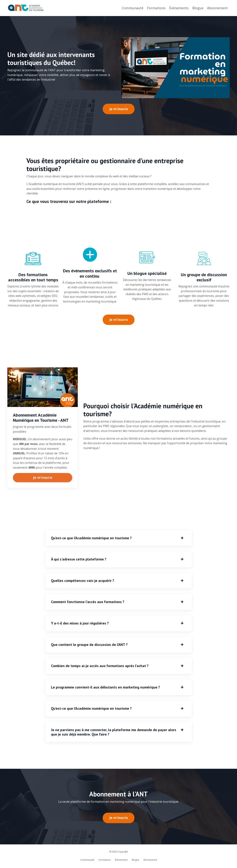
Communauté (133, 8)
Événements (179, 8)
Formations (156, 8)
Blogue (198, 8)
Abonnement (217, 8)
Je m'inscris (43, 477)
